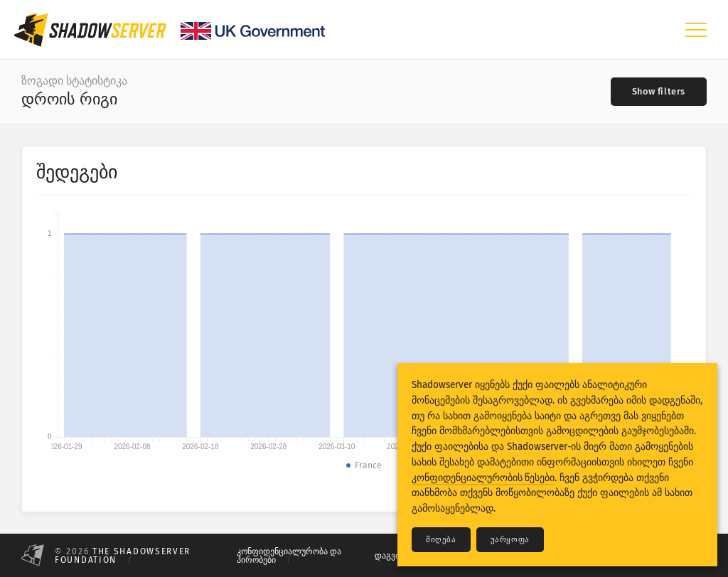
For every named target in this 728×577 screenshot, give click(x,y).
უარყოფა (510, 540)
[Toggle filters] (659, 92)
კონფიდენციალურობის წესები (483, 478)
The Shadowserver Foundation (123, 556)
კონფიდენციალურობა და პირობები (289, 556)
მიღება (441, 540)
